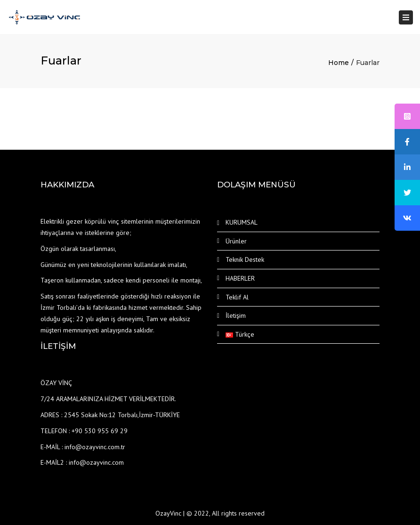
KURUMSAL (242, 222)
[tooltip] (407, 116)
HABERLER (240, 278)
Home (339, 63)
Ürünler (236, 241)
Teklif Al (237, 297)
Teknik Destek (245, 259)
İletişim (236, 315)
